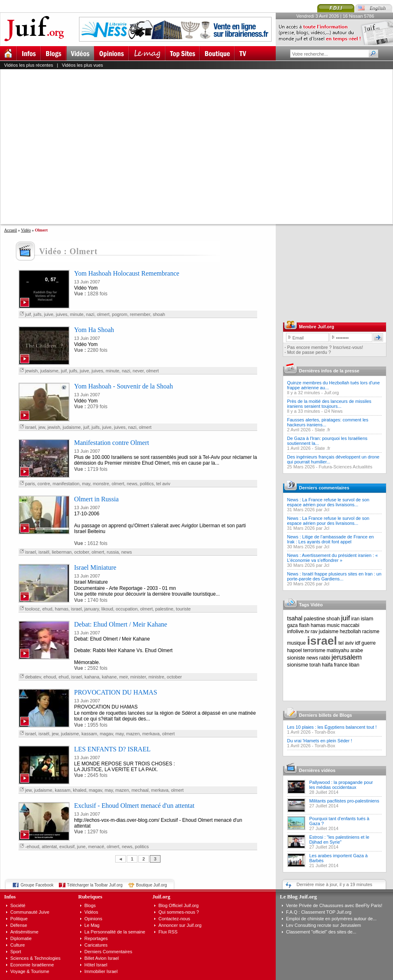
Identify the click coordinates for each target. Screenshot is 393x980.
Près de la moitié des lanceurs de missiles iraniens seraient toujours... (329, 404)
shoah (159, 314)
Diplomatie (21, 938)
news (132, 484)
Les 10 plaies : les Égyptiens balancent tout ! (332, 727)
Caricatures (96, 945)
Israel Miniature (95, 567)
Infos (10, 897)
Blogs (90, 905)
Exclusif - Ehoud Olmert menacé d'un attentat (134, 806)
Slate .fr (323, 430)
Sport (16, 952)
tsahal (295, 618)
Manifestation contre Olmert (112, 443)
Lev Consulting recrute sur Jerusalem (323, 925)
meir (124, 677)
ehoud (50, 677)
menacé (96, 847)
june (81, 847)
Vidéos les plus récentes (29, 65)
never (138, 371)
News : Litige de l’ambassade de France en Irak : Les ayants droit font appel (331, 539)
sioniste (296, 658)
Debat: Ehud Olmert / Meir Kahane (121, 624)
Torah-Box (325, 732)
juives (62, 314)
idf (358, 643)
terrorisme (314, 650)
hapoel (295, 650)
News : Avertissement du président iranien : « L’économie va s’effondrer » (333, 558)
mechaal (140, 790)
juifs (37, 314)
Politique (19, 919)
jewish (31, 371)
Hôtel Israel (96, 965)
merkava (151, 734)
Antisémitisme (24, 932)
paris (30, 484)
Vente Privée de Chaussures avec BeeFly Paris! (334, 905)
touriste (183, 609)
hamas (62, 609)
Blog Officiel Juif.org (179, 905)
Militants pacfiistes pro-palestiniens (344, 801)
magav (106, 734)
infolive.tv (298, 631)
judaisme (49, 371)
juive (49, 314)
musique (296, 643)
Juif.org (331, 393)
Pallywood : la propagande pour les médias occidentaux (341, 785)
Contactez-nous (174, 919)
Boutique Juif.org (152, 885)
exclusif (67, 847)
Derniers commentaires (324, 488)
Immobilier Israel (101, 971)
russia (113, 552)
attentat (49, 847)
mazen (133, 734)
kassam (89, 734)
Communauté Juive (30, 912)
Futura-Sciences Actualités (346, 467)
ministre (157, 677)
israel (30, 427)
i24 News (333, 411)
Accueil (10, 230)
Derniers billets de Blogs (326, 715)
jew (42, 427)
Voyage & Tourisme (30, 971)
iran (356, 619)
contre (44, 484)
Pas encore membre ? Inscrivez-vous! (325, 347)
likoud (107, 609)
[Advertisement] (77, 146)
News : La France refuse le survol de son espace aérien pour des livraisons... (328, 502)
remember (140, 314)
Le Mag (92, 925)
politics (147, 484)
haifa (327, 665)
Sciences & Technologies (35, 958)
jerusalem (346, 657)
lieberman (62, 552)
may (86, 484)
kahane (109, 677)
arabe (357, 650)
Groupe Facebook (37, 885)
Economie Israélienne (32, 965)
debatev (33, 677)
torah (315, 665)
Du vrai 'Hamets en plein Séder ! (320, 741)
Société (18, 905)
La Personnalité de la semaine (115, 932)
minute (77, 314)
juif (28, 314)
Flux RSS (168, 932)
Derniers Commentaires (108, 952)
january (92, 609)
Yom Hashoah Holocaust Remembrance (127, 273)
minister (138, 677)
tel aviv (163, 484)
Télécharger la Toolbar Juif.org (95, 885)
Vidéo (26, 230)
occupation (127, 609)
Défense (19, 925)
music (333, 625)
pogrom (120, 314)
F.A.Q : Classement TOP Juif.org (319, 912)
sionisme (298, 665)
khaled (79, 790)
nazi (90, 314)
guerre (369, 643)
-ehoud (32, 847)
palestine (164, 609)
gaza (293, 625)
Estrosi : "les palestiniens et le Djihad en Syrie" (340, 840)
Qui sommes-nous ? (179, 912)
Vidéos (91, 912)
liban (354, 665)
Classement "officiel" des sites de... (321, 932)
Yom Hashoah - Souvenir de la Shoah (123, 386)
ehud (47, 609)
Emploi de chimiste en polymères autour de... (331, 919)
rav (314, 632)
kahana (92, 677)
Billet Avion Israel (102, 958)
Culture (17, 945)
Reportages (96, 938)
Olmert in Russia (96, 499)
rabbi (325, 658)
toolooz (32, 609)
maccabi (350, 625)
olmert (103, 314)
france (341, 665)
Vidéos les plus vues (82, 65)
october (81, 552)
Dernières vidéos (317, 770)
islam (367, 619)
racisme (371, 632)
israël (44, 552)
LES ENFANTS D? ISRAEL (112, 749)
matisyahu (338, 650)
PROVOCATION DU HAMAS (116, 692)
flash (304, 625)
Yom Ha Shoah (94, 330)
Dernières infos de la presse (329, 371)
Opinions (93, 919)
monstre (101, 484)
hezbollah (350, 632)
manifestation (66, 484)
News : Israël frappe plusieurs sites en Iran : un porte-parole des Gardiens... (334, 576)
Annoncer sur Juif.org (180, 925)
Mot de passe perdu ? (309, 352)
